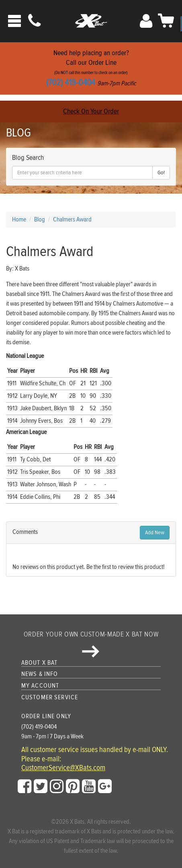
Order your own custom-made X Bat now (91, 644)
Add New (155, 533)
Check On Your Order (91, 111)
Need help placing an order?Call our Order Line (91, 68)
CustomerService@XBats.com (63, 768)
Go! (161, 173)
